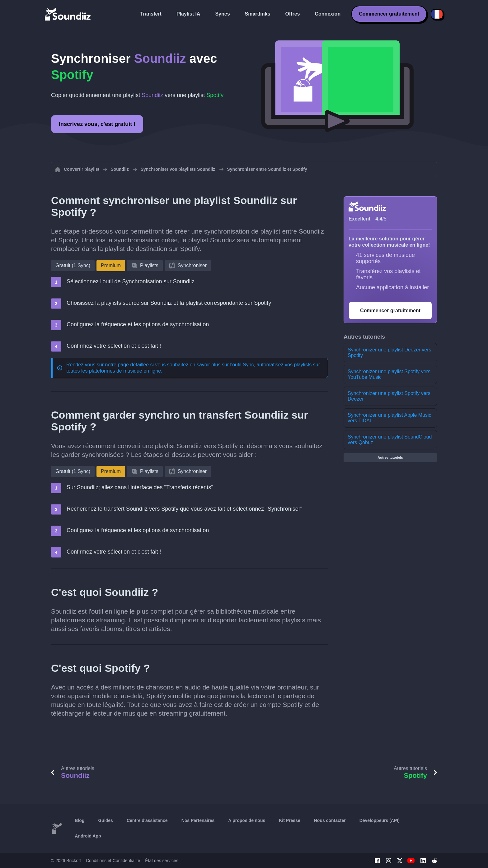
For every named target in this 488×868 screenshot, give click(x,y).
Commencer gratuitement (389, 14)
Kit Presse (289, 820)
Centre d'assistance (147, 820)
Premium (111, 265)
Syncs (222, 14)
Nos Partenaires (198, 820)
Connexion (328, 14)
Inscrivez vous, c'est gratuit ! (97, 124)
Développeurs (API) (380, 820)
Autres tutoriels (390, 457)
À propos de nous (247, 820)
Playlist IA (188, 14)
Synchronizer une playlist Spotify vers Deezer (389, 396)
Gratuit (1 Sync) (73, 265)
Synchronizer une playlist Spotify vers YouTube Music (389, 374)
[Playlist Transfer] (68, 14)
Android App (88, 836)
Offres (292, 14)
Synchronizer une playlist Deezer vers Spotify (389, 353)
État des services (162, 861)
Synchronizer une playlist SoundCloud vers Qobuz (390, 440)
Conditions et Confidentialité (113, 861)
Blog (80, 820)
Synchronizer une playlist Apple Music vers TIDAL (389, 418)
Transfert (151, 14)
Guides (105, 820)
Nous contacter (330, 820)
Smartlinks (258, 14)
